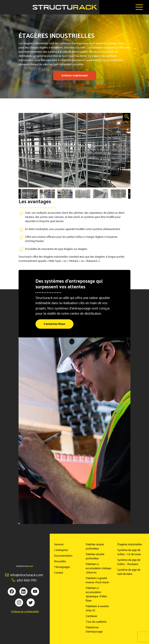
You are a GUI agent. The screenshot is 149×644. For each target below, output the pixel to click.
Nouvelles (60, 561)
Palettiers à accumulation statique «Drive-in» (98, 568)
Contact (59, 573)
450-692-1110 (24, 580)
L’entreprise (61, 550)
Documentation (63, 556)
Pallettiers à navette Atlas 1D (97, 608)
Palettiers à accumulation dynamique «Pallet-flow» (97, 594)
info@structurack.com (24, 575)
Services (59, 545)
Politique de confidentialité (25, 612)
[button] (30, 194)
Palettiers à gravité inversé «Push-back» (98, 580)
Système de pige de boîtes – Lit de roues (129, 552)
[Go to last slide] (20, 194)
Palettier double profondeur (95, 556)
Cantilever (91, 616)
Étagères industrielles (130, 545)
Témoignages (62, 567)
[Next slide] (129, 194)
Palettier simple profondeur (95, 547)
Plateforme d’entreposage (94, 630)
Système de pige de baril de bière (129, 572)
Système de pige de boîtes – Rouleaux (129, 562)
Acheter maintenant (75, 76)
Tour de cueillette (96, 622)
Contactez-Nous (54, 324)
